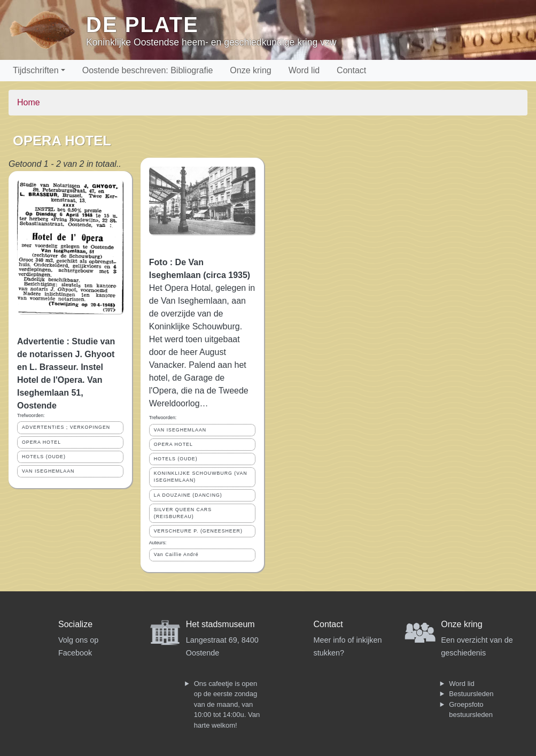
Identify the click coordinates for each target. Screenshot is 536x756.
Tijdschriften (36, 70)
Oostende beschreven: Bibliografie (148, 70)
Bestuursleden (471, 694)
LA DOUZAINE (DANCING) (188, 495)
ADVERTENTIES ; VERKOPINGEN (66, 427)
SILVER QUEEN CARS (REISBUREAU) (183, 513)
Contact (351, 70)
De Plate (142, 25)
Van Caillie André (176, 554)
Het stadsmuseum (220, 624)
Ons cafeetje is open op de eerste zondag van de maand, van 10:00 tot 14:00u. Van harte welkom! (227, 704)
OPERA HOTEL (41, 442)
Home (29, 102)
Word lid (304, 70)
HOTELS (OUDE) (44, 457)
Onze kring (250, 70)
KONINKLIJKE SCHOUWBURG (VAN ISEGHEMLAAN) (201, 477)
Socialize (75, 624)
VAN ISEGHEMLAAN (48, 471)
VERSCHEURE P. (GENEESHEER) (198, 531)
